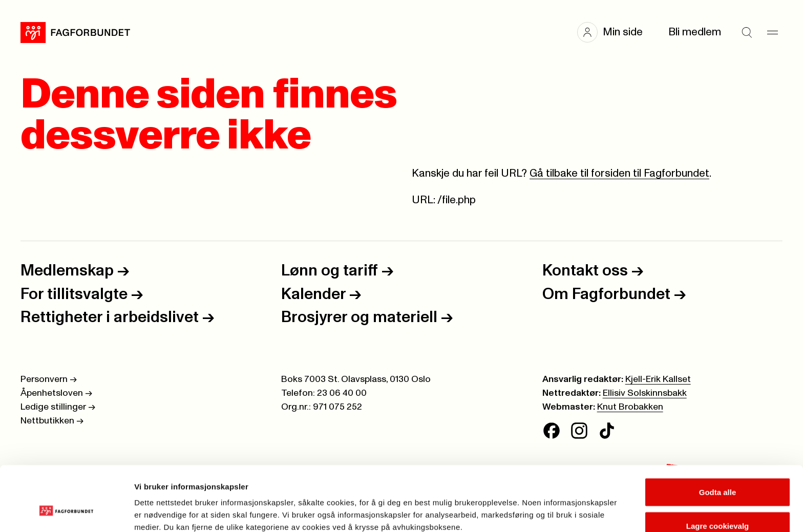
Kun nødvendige (717, 505)
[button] (615, 32)
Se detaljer (551, 506)
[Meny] (772, 32)
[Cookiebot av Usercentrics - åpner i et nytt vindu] (66, 512)
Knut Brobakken (630, 407)
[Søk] (747, 32)
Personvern (49, 379)
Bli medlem (695, 32)
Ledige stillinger (58, 407)
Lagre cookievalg (718, 471)
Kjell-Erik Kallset (658, 379)
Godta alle (718, 438)
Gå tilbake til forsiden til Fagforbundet (619, 173)
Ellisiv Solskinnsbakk (645, 393)
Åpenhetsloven (56, 393)
